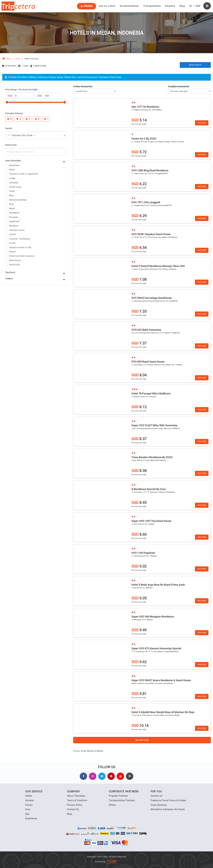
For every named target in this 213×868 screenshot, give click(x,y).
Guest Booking (159, 805)
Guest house (15, 187)
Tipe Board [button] (10, 272)
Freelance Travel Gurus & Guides (168, 800)
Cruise (12, 243)
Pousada (13, 217)
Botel (12, 170)
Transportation (152, 6)
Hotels (29, 796)
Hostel (13, 234)
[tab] (35, 161)
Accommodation (129, 6)
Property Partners (118, 796)
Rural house (15, 260)
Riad (11, 196)
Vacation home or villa (20, 247)
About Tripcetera (76, 796)
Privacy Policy (75, 805)
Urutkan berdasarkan (83, 86)
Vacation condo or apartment (24, 174)
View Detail (202, 123)
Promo (87, 6)
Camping (14, 183)
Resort (12, 252)
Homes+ (30, 800)
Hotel (12, 191)
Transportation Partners (122, 800)
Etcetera (170, 6)
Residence (14, 213)
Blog (182, 6)
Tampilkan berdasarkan (179, 86)
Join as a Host (107, 6)
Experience (31, 818)
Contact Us (73, 809)
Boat (12, 204)
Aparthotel (14, 221)
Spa (27, 814)
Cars (28, 809)
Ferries (29, 805)
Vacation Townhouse (20, 239)
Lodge (12, 178)
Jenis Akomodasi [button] (13, 161)
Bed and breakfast (18, 200)
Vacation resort (17, 230)
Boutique (14, 226)
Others (112, 805)
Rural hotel (15, 265)
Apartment (14, 165)
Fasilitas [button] (9, 279)
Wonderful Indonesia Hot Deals (168, 809)
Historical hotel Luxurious (22, 256)
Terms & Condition (77, 800)
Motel (12, 209)
